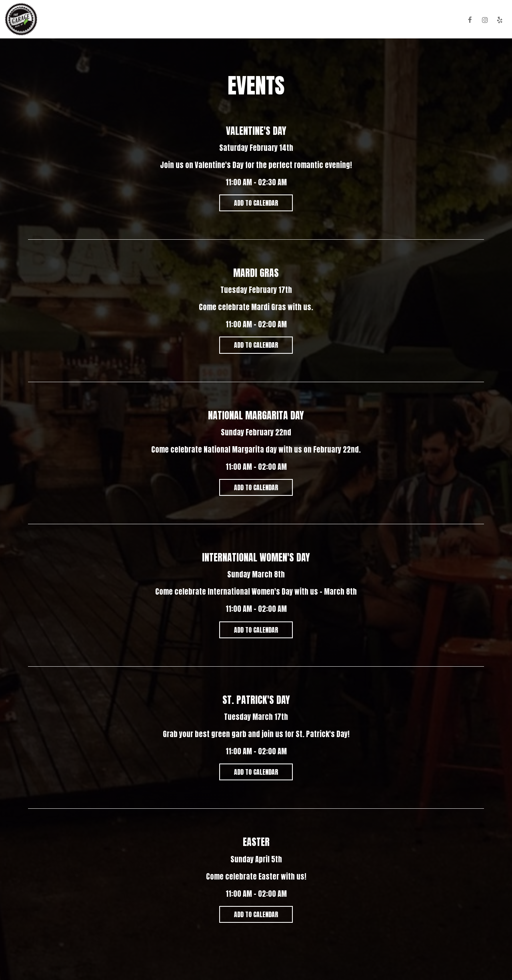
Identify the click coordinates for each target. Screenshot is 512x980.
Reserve (422, 20)
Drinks (241, 20)
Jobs (395, 20)
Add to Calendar (256, 203)
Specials (272, 20)
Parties (331, 20)
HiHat (450, 20)
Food (217, 20)
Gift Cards (365, 20)
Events (302, 20)
